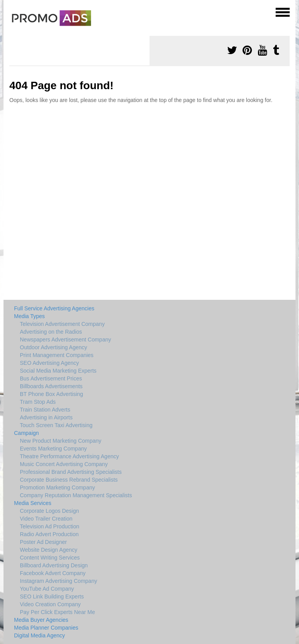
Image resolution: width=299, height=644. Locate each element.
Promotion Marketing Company (57, 487)
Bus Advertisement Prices (51, 378)
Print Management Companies (57, 355)
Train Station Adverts (45, 410)
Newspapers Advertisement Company (65, 340)
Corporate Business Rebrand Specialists (69, 480)
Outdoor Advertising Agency (54, 347)
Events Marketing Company (53, 449)
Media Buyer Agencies (41, 620)
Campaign (26, 433)
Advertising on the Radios (51, 332)
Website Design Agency (49, 550)
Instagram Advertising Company (58, 581)
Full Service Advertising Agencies (54, 308)
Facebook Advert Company (53, 573)
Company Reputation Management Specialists (76, 495)
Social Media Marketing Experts (58, 371)
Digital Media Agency (40, 635)
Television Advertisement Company (62, 324)
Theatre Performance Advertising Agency (69, 456)
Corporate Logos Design (49, 511)
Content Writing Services (50, 558)
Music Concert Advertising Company (64, 464)
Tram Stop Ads (38, 402)
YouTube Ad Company (47, 589)
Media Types (29, 316)
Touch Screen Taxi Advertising (56, 425)
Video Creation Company (50, 604)
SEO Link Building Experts (52, 596)
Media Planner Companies (46, 628)
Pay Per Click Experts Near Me (57, 612)
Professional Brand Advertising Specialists (71, 472)
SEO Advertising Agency (49, 363)
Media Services (33, 503)
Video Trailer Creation (46, 519)
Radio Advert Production (49, 534)
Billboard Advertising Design (54, 565)
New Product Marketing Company (61, 441)
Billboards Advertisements (51, 386)
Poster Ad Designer (43, 542)
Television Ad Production (50, 526)
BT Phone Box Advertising (51, 394)
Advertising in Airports (46, 417)
